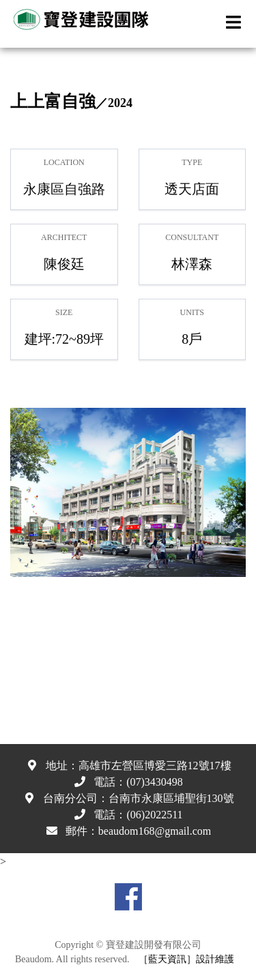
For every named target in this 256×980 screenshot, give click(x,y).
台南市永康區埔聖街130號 (171, 798)
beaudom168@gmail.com (155, 831)
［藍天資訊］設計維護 (186, 959)
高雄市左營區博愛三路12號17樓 (155, 766)
